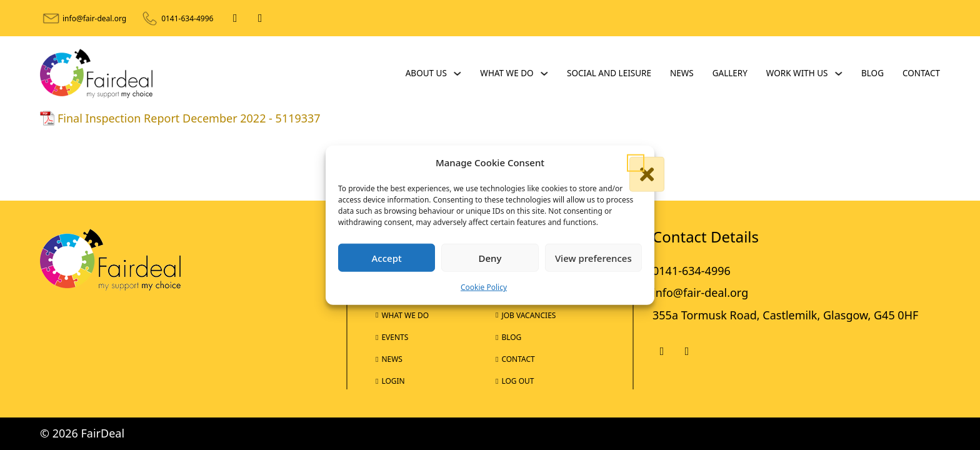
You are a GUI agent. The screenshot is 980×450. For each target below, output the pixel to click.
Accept (387, 258)
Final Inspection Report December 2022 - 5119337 (189, 118)
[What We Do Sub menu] (544, 74)
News (682, 73)
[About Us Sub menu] (457, 74)
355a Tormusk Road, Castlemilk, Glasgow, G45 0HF (785, 315)
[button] (636, 162)
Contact (921, 73)
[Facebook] (235, 18)
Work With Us (797, 73)
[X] (260, 18)
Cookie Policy (484, 287)
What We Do (507, 73)
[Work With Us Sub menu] (839, 74)
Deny (490, 258)
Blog (872, 73)
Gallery (730, 73)
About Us (426, 73)
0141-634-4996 (187, 18)
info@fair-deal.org (94, 18)
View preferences (593, 258)
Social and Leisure (609, 73)
